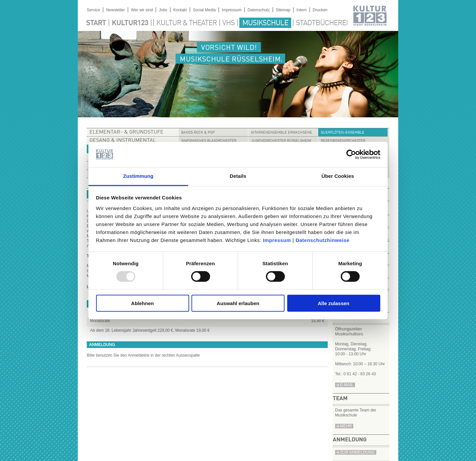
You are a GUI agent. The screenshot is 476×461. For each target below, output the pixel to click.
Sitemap (283, 10)
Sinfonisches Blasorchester (209, 141)
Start (96, 23)
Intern (302, 10)
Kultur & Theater (186, 23)
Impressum (277, 240)
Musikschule (265, 23)
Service (93, 10)
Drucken (320, 10)
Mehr (346, 426)
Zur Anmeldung (357, 452)
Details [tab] (238, 176)
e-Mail (347, 385)
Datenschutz (259, 10)
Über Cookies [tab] (338, 176)
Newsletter (116, 10)
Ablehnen (142, 303)
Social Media (204, 10)
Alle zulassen (334, 303)
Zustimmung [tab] (138, 176)
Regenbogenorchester (343, 141)
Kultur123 (130, 23)
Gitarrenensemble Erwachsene (282, 133)
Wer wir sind (142, 10)
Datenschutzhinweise (322, 240)
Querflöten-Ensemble (343, 133)
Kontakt (180, 10)
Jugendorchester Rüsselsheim (281, 141)
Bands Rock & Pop (198, 133)
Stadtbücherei (322, 23)
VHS (229, 23)
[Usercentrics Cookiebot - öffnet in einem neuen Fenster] (351, 155)
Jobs (163, 10)
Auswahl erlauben (238, 303)
